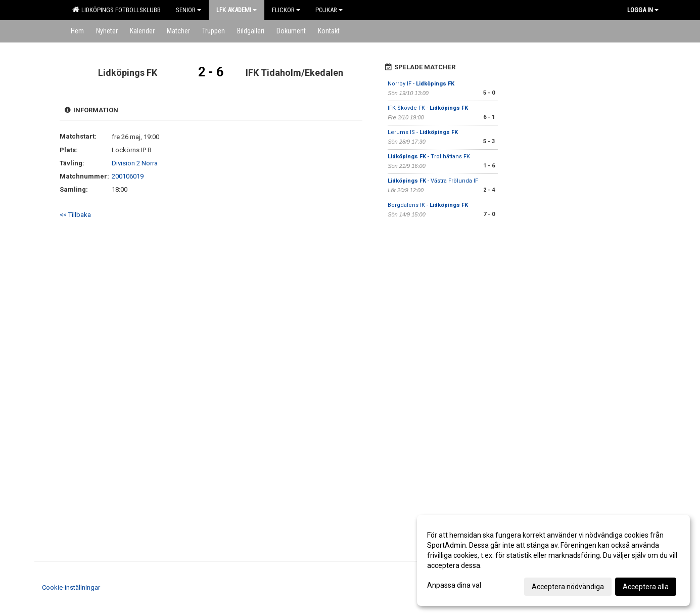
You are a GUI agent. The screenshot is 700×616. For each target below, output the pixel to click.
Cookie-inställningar (71, 587)
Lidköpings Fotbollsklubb (116, 10)
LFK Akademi (237, 10)
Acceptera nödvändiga (568, 587)
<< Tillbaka (75, 215)
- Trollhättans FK (429, 157)
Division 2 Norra (135, 163)
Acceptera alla (646, 587)
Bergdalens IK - (428, 205)
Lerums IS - (423, 132)
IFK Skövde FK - (428, 108)
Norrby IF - (421, 84)
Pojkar (329, 10)
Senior (189, 10)
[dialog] (553, 560)
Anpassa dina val (454, 585)
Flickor (286, 10)
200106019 (128, 176)
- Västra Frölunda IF (433, 181)
